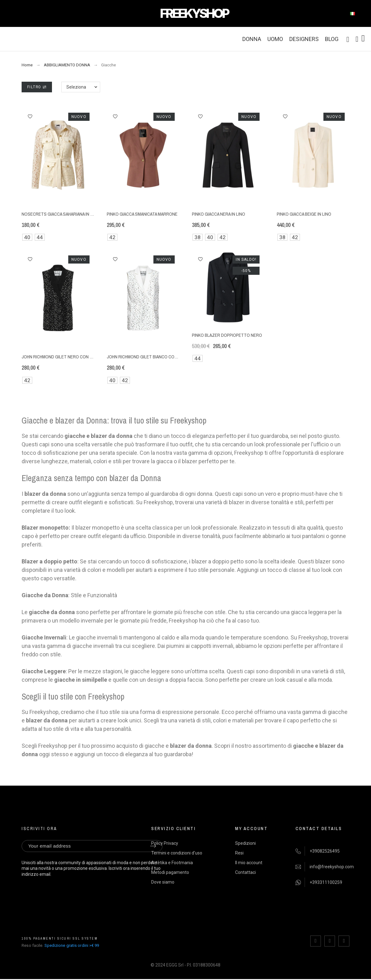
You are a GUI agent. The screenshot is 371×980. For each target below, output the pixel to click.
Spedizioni (245, 843)
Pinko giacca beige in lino (304, 214)
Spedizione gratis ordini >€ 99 (72, 945)
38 (198, 237)
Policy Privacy (165, 843)
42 (112, 237)
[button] (30, 116)
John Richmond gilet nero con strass (64, 357)
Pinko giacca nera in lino (219, 214)
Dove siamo (163, 882)
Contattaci (245, 872)
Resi (239, 853)
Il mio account (249, 863)
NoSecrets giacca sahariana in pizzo (62, 214)
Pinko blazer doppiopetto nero (227, 335)
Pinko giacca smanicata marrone (142, 214)
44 (40, 237)
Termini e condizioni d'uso (177, 853)
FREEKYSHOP (194, 13)
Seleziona (76, 87)
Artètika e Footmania (172, 863)
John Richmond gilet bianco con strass (151, 357)
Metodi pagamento (170, 872)
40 (27, 237)
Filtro (37, 87)
